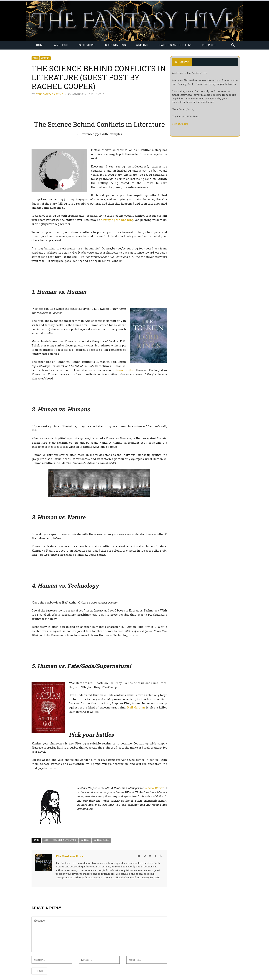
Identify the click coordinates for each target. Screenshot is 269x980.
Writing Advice (102, 840)
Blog (35, 58)
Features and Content (175, 45)
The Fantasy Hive (50, 94)
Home (40, 45)
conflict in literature (65, 840)
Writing (142, 45)
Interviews (87, 45)
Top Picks (209, 45)
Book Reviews (115, 45)
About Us (61, 45)
